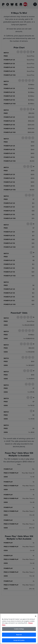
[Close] (36, 616)
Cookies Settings (19, 629)
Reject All (19, 635)
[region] (19, 629)
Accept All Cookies (19, 640)
